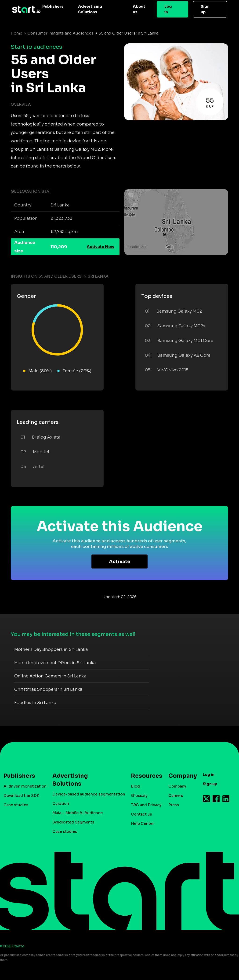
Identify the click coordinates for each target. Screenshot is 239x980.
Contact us (141, 814)
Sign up (205, 9)
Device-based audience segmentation (89, 794)
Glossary (139, 796)
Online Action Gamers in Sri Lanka (50, 676)
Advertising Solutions (90, 9)
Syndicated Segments (73, 822)
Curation (61, 804)
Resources (144, 776)
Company (181, 776)
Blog (135, 786)
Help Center (142, 824)
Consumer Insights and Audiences (60, 33)
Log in (168, 9)
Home (16, 33)
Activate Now (101, 247)
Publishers (53, 6)
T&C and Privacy (146, 805)
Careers (176, 796)
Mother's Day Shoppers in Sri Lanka (51, 649)
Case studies (16, 805)
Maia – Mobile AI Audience (78, 813)
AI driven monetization (25, 786)
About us (139, 9)
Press (174, 805)
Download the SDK (21, 796)
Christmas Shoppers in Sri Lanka (48, 689)
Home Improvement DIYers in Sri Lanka (55, 663)
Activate (120, 562)
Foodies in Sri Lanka (35, 703)
